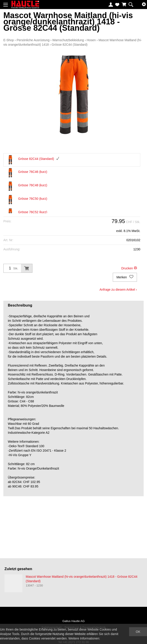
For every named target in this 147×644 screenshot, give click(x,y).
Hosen (91, 40)
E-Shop (9, 40)
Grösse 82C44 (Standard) (70, 45)
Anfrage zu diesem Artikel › (118, 290)
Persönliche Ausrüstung (33, 40)
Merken (125, 277)
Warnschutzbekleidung (68, 40)
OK (138, 632)
